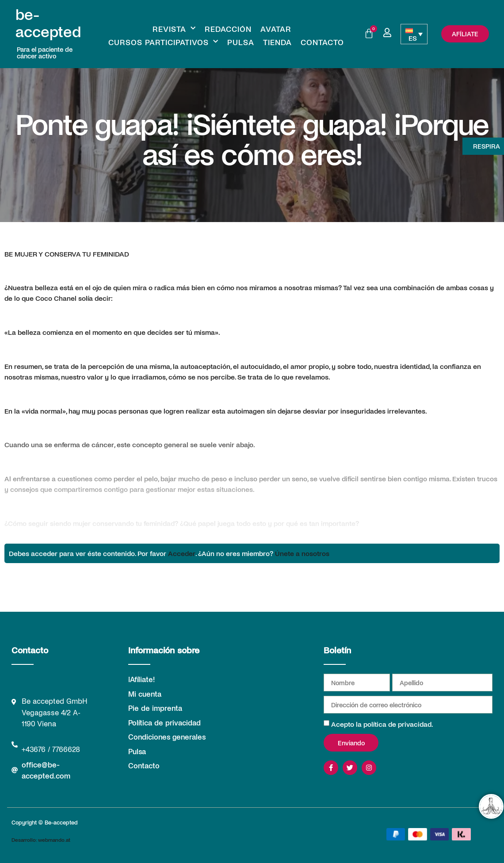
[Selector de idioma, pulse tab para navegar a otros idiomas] (414, 34)
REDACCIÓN (228, 29)
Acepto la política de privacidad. (382, 724)
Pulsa (241, 42)
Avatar (276, 29)
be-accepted (48, 22)
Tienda (277, 42)
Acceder (182, 553)
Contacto (322, 42)
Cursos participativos (163, 42)
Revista (174, 29)
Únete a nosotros (302, 553)
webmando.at (54, 840)
